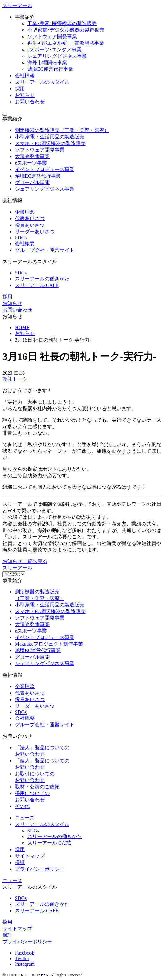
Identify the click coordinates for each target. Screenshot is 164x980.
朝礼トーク (15, 379)
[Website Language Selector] (14, 574)
